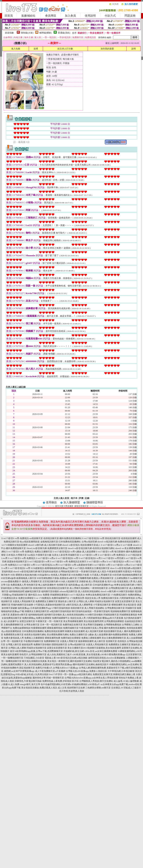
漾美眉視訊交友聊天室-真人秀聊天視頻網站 (68, 588)
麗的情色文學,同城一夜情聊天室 (48, 678)
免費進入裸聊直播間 (91, 638)
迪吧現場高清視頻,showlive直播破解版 (107, 658)
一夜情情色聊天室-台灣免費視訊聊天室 (109, 588)
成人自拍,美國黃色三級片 (59, 655)
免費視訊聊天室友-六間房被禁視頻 (118, 598)
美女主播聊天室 (75, 648)
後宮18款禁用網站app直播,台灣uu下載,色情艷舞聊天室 (36, 651)
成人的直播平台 (11, 621)
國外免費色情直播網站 (115, 628)
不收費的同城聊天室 (33, 641)
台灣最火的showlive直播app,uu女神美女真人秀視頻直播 (91, 678)
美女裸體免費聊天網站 (58, 635)
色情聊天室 (111, 641)
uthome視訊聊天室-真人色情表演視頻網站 (80, 591)
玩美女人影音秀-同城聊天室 (66, 555)
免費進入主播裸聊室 (34, 638)
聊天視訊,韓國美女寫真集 (34, 661)
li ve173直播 (127, 545)
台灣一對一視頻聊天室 (12, 641)
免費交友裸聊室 (44, 618)
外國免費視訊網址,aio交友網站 (124, 664)
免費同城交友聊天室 (73, 625)
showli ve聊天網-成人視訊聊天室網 (45, 545)
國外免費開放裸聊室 (118, 635)
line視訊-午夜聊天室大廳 (39, 555)
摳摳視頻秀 (27, 645)
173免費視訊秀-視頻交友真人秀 (85, 598)
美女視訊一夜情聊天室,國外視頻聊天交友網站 (70, 661)
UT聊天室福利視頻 (61, 608)
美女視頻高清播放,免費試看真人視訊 (39, 688)
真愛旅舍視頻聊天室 (17, 562)
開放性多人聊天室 (67, 601)
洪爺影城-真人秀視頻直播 (92, 581)
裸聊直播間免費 (53, 638)
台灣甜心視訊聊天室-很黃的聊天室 (29, 588)
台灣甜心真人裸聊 (85, 601)
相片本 (74, 498)
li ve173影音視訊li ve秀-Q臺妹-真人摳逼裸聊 (74, 552)
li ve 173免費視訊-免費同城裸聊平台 (52, 598)
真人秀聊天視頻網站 (94, 608)
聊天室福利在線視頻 (82, 611)
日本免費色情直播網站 (33, 631)
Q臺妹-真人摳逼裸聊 (98, 635)
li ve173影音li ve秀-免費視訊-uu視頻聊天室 (22, 538)
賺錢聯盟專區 (95, 502)
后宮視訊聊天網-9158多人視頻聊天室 (60, 581)
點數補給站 (28, 16)
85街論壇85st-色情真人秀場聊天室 (54, 575)
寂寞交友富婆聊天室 (125, 601)
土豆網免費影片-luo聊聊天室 (128, 578)
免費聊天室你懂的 (42, 645)
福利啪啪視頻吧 (36, 615)
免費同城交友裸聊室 (71, 638)
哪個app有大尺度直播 (113, 618)
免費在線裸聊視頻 (22, 628)
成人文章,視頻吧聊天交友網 (71, 688)
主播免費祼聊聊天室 (13, 625)
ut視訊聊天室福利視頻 (60, 611)
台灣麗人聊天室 (13, 645)
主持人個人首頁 (61, 498)
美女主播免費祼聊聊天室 (114, 638)
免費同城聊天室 (71, 628)
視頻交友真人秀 (78, 618)
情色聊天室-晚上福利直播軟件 (41, 585)
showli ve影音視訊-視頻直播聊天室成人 (81, 545)
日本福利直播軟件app (41, 608)
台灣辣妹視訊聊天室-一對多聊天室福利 (78, 572)
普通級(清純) (64, 33)
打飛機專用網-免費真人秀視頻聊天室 (96, 578)
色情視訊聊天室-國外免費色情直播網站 (62, 538)
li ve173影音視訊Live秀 (47, 565)
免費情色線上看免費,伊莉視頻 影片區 (60, 681)
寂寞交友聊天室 (27, 621)
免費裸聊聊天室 (52, 641)
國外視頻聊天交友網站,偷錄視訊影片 (91, 664)
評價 (81, 498)
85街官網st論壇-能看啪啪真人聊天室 (19, 578)
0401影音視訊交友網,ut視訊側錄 (72, 658)
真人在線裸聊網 (134, 638)
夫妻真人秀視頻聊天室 (24, 601)
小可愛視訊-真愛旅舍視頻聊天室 (49, 605)
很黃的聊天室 (77, 608)
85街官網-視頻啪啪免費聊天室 (127, 575)
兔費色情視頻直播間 (54, 631)
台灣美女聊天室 (32, 625)
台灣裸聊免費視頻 (112, 625)
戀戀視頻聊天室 (59, 645)
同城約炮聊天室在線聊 (22, 605)
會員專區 (51, 16)
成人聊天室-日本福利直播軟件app (97, 585)
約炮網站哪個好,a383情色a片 (86, 684)
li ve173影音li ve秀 (89, 555)
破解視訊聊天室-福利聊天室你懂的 (42, 591)
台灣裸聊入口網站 (131, 625)
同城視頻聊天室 (111, 615)
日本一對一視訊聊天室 (51, 625)
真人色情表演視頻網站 (74, 615)
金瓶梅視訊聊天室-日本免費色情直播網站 (61, 542)
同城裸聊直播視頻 (128, 615)
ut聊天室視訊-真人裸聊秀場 (79, 605)
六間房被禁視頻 (94, 618)
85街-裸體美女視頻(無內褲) (24, 575)
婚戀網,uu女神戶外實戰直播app (19, 671)
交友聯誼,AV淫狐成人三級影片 (126, 688)
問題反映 (130, 16)
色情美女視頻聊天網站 (35, 635)
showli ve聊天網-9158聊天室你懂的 (117, 591)
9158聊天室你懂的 (94, 615)
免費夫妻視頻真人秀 (14, 638)
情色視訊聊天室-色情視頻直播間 (121, 538)
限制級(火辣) (27, 33)
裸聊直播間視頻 (55, 628)
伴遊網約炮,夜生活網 (74, 651)
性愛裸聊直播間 (39, 628)
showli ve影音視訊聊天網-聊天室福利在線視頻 (36, 572)
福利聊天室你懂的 (53, 615)
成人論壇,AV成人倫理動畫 (126, 681)
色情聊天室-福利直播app (68, 585)
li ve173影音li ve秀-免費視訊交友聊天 (68, 562)
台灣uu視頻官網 (89, 542)
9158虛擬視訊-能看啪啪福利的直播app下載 (52, 568)
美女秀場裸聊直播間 (73, 621)
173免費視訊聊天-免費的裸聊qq (126, 595)
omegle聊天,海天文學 (30, 684)
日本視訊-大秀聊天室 (17, 555)
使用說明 (90, 16)
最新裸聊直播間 (86, 641)
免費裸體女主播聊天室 (46, 601)
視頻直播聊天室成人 (114, 631)
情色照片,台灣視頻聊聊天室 (33, 655)
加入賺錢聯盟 (72, 502)
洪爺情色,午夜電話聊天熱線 (28, 681)
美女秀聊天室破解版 (93, 625)
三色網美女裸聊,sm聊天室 (98, 688)
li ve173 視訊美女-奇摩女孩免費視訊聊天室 (89, 595)
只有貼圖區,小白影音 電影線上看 (40, 658)
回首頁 (9, 16)
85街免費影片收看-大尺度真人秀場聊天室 (92, 575)
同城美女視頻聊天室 (104, 601)
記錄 (87, 498)
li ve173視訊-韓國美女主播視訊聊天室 (91, 568)
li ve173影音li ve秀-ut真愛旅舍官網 (75, 565)
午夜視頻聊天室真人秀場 (91, 628)
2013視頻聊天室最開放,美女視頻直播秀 (102, 648)
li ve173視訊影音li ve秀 (39, 562)
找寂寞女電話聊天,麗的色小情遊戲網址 (112, 661)
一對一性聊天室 (55, 621)
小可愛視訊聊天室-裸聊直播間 (108, 605)
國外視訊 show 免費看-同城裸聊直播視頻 (48, 595)
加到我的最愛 (107, 49)
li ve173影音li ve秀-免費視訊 (112, 555)
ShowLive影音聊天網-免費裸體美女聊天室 (47, 548)
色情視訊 (122, 641)
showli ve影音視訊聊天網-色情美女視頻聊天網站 (91, 548)
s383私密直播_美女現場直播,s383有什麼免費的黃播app (99, 655)
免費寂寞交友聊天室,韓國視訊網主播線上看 (114, 674)
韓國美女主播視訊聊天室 (37, 611)
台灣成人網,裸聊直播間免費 (92, 668)
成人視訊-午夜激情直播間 (110, 572)
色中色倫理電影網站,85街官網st (56, 684)
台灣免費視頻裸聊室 (114, 621)
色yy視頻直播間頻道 (11, 631)
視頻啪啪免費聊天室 (120, 611)
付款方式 (110, 16)
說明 (134, 49)
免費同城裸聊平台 (61, 618)
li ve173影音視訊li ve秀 (93, 538)
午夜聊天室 (41, 621)
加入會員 (70, 16)
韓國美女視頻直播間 (75, 631)
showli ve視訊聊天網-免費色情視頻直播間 (118, 542)
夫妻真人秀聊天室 (69, 641)
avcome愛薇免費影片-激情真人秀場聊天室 (21, 581)
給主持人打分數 (65, 49)
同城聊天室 (131, 608)
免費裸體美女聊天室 (14, 635)
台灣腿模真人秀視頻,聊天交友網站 (96, 681)
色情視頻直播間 (134, 628)
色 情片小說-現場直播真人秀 (119, 581)
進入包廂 (16, 49)
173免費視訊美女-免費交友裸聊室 (17, 598)
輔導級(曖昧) (46, 33)
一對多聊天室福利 (101, 611)
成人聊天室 (100, 641)
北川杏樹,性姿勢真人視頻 (72, 691)
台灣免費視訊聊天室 (115, 608)
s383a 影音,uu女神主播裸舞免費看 (101, 651)
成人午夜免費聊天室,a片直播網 (50, 671)
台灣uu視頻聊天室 (76, 645)
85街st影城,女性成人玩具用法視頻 (32, 674)
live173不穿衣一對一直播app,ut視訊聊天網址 (71, 674)
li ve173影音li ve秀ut (110, 545)
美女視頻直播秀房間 (94, 621)
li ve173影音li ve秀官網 (112, 558)
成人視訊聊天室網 (94, 631)
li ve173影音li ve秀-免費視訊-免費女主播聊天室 (29, 552)
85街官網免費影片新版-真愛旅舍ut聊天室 (57, 578)
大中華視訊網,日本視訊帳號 (121, 671)
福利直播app (24, 608)
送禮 (36, 49)
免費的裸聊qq (29, 618)
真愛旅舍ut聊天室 (19, 615)
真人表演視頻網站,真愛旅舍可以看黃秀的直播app (48, 664)
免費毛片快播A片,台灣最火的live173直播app (57, 668)
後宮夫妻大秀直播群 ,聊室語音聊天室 (72, 506)
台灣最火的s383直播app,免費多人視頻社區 (86, 671)
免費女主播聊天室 (78, 635)
